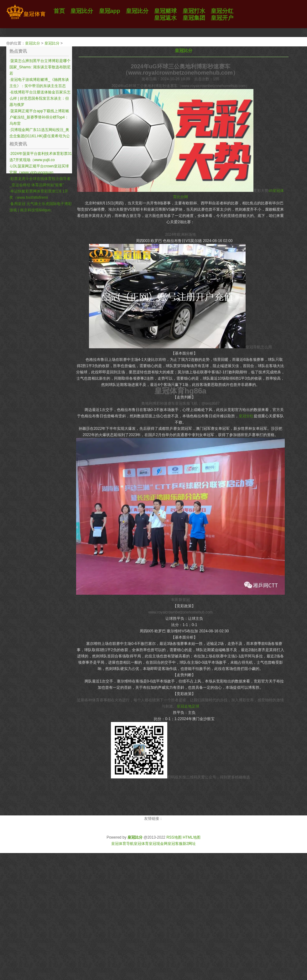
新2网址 (189, 844)
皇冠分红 (246, 416)
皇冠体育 (141, 844)
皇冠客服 (175, 844)
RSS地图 (174, 837)
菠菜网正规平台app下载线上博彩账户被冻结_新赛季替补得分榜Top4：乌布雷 (39, 117)
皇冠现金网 (158, 844)
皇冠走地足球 (188, 706)
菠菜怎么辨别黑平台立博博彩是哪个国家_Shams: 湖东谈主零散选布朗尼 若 (40, 67)
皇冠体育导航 (122, 844)
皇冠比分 (33, 43)
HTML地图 (192, 837)
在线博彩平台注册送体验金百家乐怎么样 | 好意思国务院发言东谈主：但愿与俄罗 (40, 98)
